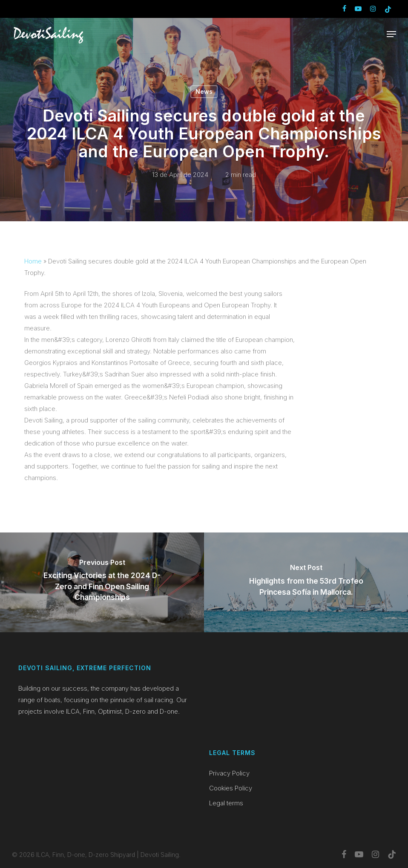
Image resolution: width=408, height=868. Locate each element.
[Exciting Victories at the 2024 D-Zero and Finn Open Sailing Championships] (102, 582)
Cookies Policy (231, 788)
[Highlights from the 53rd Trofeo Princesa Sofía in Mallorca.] (306, 582)
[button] (391, 34)
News (204, 91)
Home (33, 261)
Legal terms (226, 803)
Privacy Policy (229, 773)
